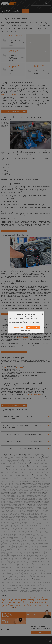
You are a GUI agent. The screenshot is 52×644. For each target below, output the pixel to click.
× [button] (43, 314)
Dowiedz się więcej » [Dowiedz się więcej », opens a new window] (19, 324)
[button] (26, 331)
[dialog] (26, 322)
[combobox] (42, 313)
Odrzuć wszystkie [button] (19, 327)
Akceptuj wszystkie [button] (33, 327)
